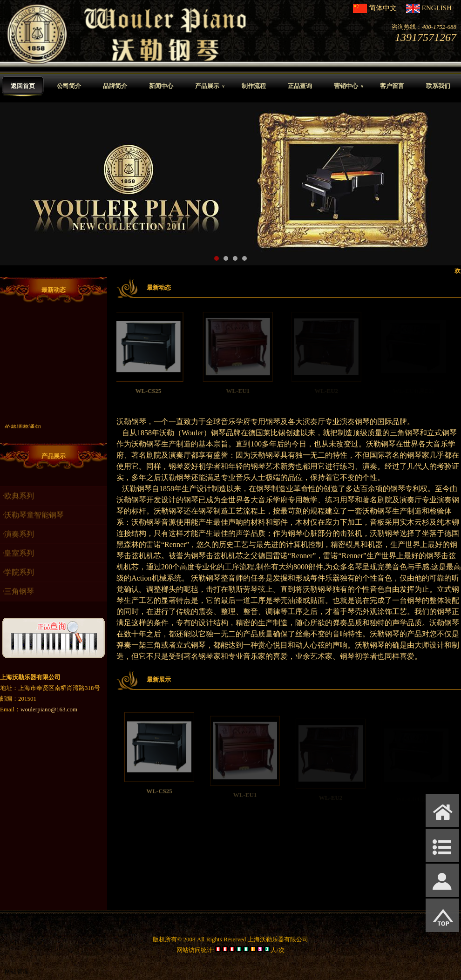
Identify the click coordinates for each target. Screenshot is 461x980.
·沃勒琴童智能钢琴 (33, 523)
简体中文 (383, 8)
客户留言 (392, 86)
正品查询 (300, 86)
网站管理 (17, 971)
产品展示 (210, 86)
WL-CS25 (159, 391)
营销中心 (349, 86)
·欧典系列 (18, 504)
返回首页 (23, 86)
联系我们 (438, 86)
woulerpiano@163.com (49, 709)
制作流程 (254, 86)
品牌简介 (115, 86)
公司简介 (69, 86)
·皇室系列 (18, 561)
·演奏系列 (18, 542)
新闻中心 (161, 86)
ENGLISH (437, 8)
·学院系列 (18, 580)
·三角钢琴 (18, 599)
